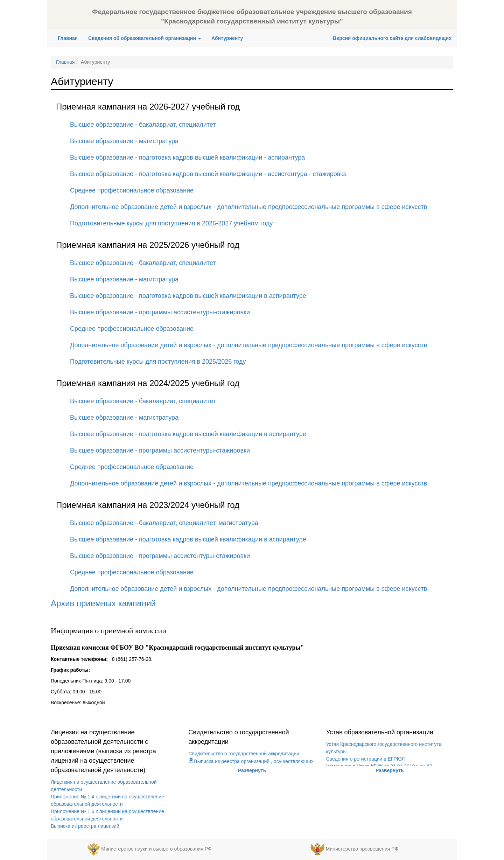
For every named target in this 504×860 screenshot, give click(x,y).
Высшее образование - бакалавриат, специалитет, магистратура (164, 523)
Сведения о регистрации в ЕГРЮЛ (366, 759)
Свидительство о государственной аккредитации (244, 754)
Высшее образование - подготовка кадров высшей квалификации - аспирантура (187, 158)
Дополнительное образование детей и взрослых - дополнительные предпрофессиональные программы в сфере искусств (248, 207)
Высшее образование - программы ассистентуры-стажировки (160, 312)
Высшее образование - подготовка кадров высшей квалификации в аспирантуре (188, 296)
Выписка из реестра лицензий (85, 826)
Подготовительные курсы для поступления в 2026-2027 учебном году (171, 223)
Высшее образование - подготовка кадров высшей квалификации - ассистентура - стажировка (208, 174)
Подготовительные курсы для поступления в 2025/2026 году (158, 362)
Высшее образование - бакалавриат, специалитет (143, 125)
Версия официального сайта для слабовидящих (391, 38)
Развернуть (252, 770)
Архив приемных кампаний (103, 603)
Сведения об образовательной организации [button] (145, 38)
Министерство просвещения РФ (362, 849)
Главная (70, 38)
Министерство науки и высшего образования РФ (156, 849)
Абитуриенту (227, 38)
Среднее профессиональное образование (132, 190)
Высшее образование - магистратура (124, 141)
